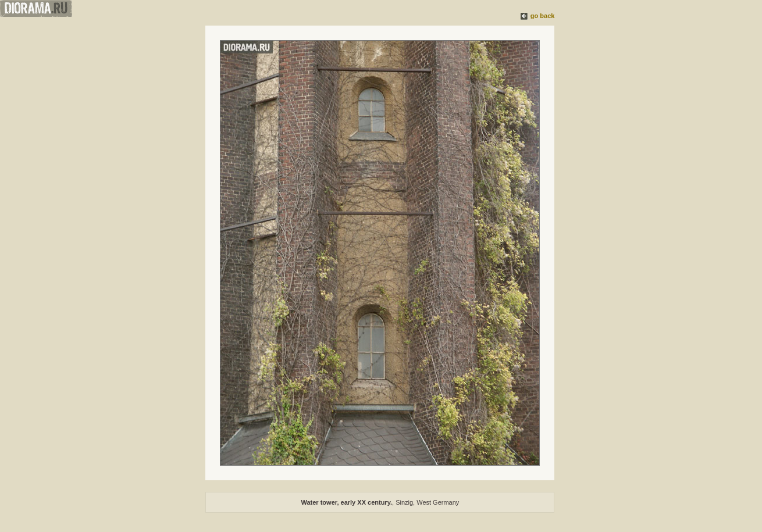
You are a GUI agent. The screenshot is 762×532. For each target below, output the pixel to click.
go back (543, 16)
